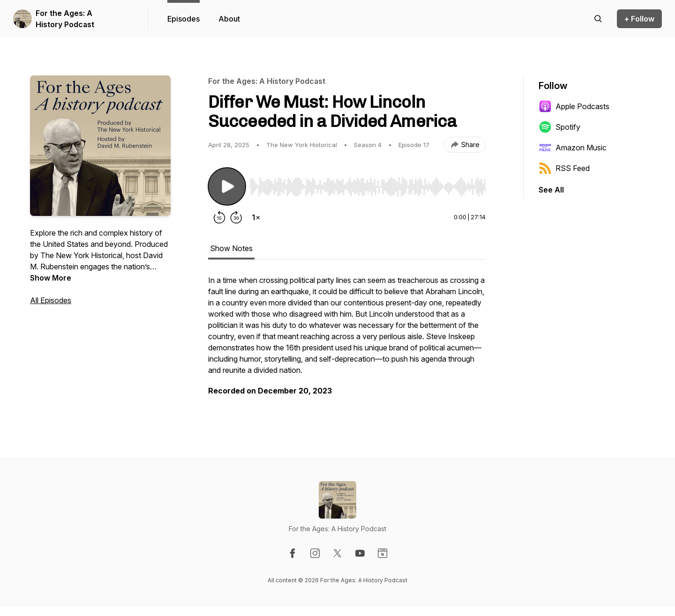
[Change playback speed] (256, 217)
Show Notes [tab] (231, 248)
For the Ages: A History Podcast (65, 19)
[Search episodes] (598, 19)
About (229, 19)
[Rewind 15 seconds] (219, 217)
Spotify (559, 127)
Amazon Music (573, 148)
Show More (51, 278)
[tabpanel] (347, 340)
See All (551, 190)
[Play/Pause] (227, 186)
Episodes (184, 19)
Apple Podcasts (574, 106)
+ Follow (639, 19)
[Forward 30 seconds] (236, 217)
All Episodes (51, 300)
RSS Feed (564, 168)
